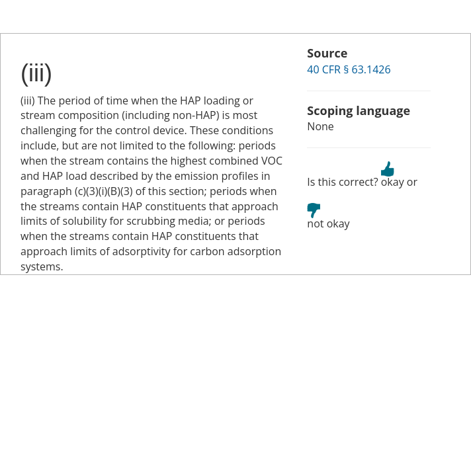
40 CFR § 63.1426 (349, 69)
